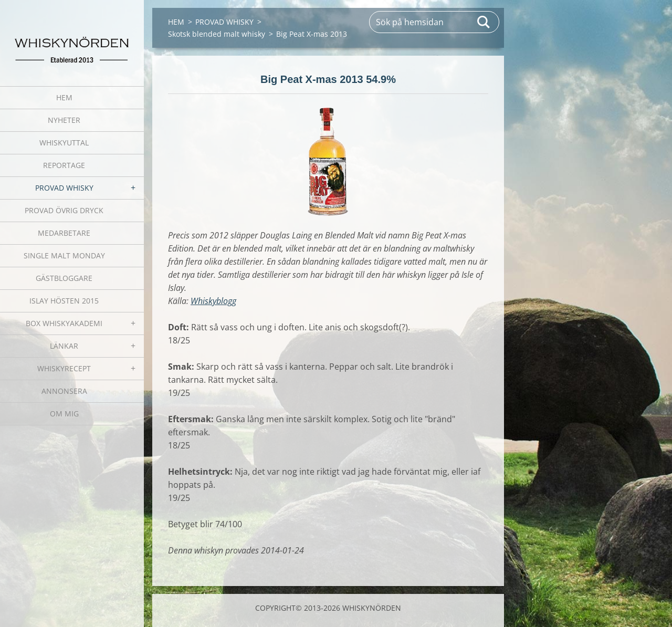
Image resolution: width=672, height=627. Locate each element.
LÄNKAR (64, 346)
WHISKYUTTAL (64, 143)
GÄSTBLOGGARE (64, 278)
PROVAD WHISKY (64, 188)
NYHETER (64, 120)
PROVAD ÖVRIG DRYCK (64, 210)
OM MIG (64, 414)
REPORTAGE (64, 165)
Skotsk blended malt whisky (217, 34)
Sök (484, 22)
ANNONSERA (64, 391)
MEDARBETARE (64, 233)
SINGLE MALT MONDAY (64, 255)
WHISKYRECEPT (64, 368)
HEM (64, 97)
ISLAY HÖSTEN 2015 (64, 301)
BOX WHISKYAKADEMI (64, 323)
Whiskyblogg (213, 301)
